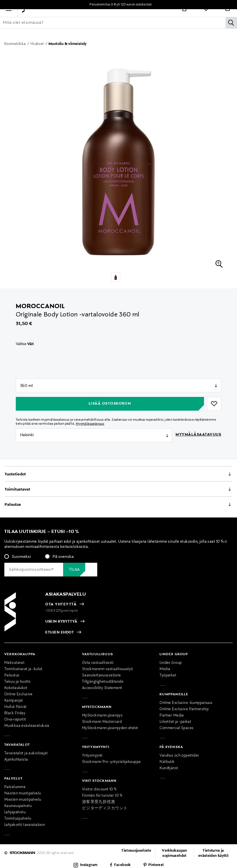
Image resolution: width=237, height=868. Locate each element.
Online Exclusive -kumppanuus (186, 703)
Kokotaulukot (16, 688)
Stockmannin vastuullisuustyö (108, 669)
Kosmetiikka (15, 44)
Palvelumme (15, 787)
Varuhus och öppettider (179, 756)
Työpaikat (168, 676)
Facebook (123, 865)
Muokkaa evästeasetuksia (27, 726)
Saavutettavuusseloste (102, 676)
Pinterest (156, 865)
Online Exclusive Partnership (184, 709)
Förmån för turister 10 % (102, 796)
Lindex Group (171, 663)
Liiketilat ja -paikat (175, 722)
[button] (9, 18)
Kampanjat (14, 701)
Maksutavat (14, 663)
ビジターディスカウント (105, 808)
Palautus (13, 505)
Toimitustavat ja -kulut (23, 669)
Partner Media (172, 716)
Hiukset (38, 44)
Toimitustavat (17, 489)
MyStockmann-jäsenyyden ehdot (110, 728)
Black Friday (15, 713)
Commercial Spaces (176, 728)
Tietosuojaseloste (136, 851)
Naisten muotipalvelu (23, 794)
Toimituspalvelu (18, 819)
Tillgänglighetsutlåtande (103, 682)
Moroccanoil (40, 306)
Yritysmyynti (92, 756)
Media (165, 669)
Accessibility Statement (102, 688)
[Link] (184, 18)
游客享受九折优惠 (99, 802)
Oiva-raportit (15, 720)
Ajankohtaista (16, 760)
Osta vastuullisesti (98, 663)
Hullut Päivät (15, 707)
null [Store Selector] (118, 385)
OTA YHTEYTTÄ (61, 605)
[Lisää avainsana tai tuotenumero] (118, 32)
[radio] (18, 557)
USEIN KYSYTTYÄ (61, 622)
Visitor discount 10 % (99, 790)
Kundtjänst (169, 768)
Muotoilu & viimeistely (68, 44)
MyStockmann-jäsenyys (102, 716)
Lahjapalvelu (15, 812)
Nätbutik (167, 762)
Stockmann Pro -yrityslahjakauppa (111, 762)
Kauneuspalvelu (18, 806)
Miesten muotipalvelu (23, 800)
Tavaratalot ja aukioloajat (26, 753)
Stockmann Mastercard (102, 722)
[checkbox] (118, 558)
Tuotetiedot (15, 474)
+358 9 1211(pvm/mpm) (62, 611)
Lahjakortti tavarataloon (25, 825)
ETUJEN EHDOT (60, 633)
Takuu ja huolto (17, 682)
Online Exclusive (19, 694)
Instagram (89, 865)
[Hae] (231, 32)
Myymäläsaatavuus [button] (90, 424)
